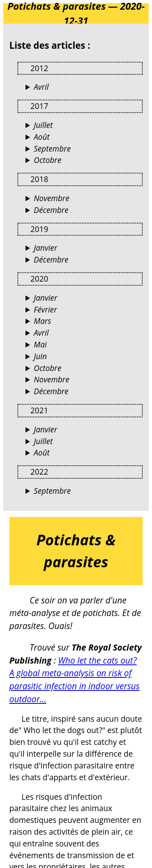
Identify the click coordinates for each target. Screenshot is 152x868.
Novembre (51, 198)
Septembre (52, 149)
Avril (41, 87)
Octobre (47, 160)
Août (42, 137)
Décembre (51, 210)
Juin (40, 356)
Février (45, 309)
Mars (42, 321)
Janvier (45, 248)
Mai (40, 344)
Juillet (43, 125)
